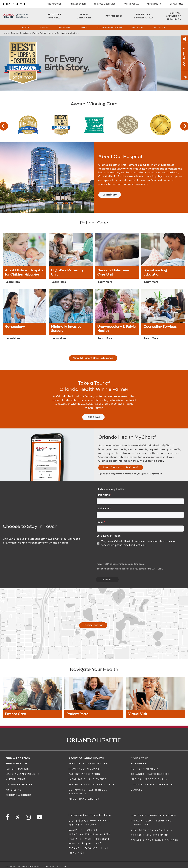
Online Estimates (19, 785)
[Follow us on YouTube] (40, 817)
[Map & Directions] (84, 16)
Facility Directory (20, 33)
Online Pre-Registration (110, 27)
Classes (26, 27)
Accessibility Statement (150, 835)
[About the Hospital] (54, 16)
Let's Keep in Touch (109, 536)
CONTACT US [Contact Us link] (140, 758)
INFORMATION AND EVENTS (88, 779)
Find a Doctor (54, 4)
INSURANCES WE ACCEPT (86, 769)
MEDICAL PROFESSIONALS (149, 779)
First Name (103, 495)
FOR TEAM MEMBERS (145, 769)
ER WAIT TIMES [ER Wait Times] (177, 4)
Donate (84, 27)
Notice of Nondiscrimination (154, 816)
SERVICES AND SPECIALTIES (88, 764)
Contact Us (64, 27)
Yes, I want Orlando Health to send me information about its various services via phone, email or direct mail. (139, 543)
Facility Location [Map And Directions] (93, 625)
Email (100, 522)
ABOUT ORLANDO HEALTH (86, 758)
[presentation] (118, 555)
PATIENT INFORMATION (84, 774)
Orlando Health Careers (150, 774)
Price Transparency (84, 799)
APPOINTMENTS (154, 4)
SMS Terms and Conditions (152, 830)
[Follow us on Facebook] (8, 817)
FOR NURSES (139, 764)
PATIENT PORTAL (131, 4)
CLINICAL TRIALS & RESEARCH (152, 785)
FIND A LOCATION (78, 4)
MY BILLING (14, 790)
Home (6, 33)
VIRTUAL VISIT (16, 779)
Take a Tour (138, 27)
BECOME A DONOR (18, 795)
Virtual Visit (160, 27)
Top (185, 77)
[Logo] (16, 4)
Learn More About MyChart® (121, 468)
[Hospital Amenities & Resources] (174, 16)
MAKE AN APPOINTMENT (22, 774)
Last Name (103, 508)
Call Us (44, 27)
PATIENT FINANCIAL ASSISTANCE (91, 785)
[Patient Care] (114, 16)
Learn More (110, 195)
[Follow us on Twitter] (18, 816)
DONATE (137, 790)
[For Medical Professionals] (144, 16)
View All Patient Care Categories (93, 358)
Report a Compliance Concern (155, 840)
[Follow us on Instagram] (28, 817)
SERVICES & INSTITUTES (105, 4)
